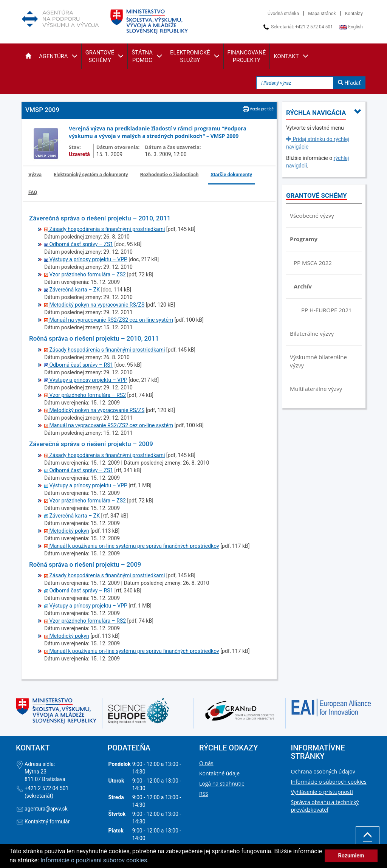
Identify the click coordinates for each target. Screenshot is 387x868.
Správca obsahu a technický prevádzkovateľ (325, 806)
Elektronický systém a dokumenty (91, 174)
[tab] (35, 175)
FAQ (33, 192)
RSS (204, 794)
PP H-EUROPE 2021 (327, 310)
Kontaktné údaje (219, 773)
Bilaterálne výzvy (312, 333)
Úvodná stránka (283, 14)
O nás (206, 763)
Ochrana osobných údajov (323, 771)
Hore (368, 840)
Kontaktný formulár (47, 821)
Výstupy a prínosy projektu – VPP (86, 259)
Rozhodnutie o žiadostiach (170, 174)
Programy (304, 239)
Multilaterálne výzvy (316, 389)
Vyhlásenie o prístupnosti (322, 792)
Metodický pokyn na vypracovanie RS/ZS (94, 305)
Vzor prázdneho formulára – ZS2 (85, 274)
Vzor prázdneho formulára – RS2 (85, 395)
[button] (28, 56)
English (351, 27)
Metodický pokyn (67, 531)
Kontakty (354, 14)
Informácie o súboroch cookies (329, 782)
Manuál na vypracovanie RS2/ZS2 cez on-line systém (109, 320)
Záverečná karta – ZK (72, 290)
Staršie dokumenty (231, 174)
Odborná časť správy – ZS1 (79, 244)
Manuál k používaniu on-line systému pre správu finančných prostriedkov (132, 546)
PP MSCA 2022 (313, 263)
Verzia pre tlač (258, 109)
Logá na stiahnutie (222, 784)
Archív (303, 286)
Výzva (35, 174)
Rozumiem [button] (351, 856)
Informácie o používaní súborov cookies (94, 860)
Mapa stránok (322, 14)
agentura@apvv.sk (46, 809)
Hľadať (349, 83)
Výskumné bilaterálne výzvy (318, 361)
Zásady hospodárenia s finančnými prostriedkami (104, 229)
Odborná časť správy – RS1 (79, 365)
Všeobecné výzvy (312, 215)
